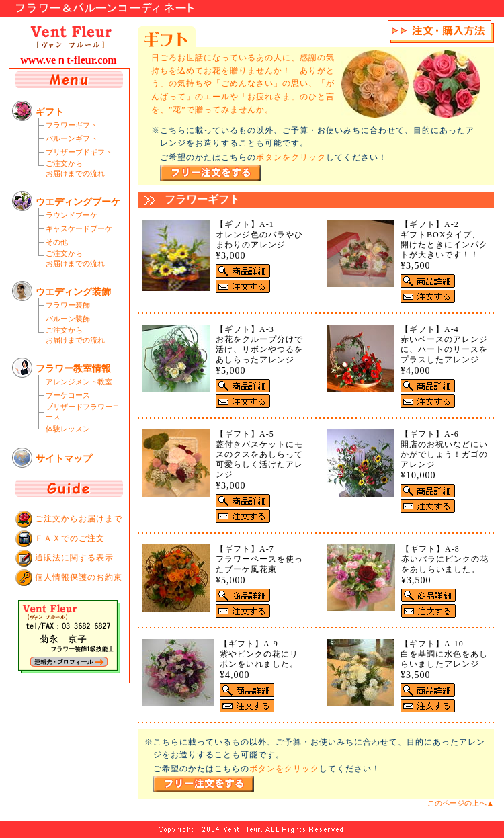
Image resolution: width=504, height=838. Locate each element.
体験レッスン (68, 429)
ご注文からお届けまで (79, 519)
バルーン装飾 (68, 319)
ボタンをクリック (291, 157)
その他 (57, 242)
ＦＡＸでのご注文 (70, 538)
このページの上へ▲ (461, 803)
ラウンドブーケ (72, 215)
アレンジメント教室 (79, 382)
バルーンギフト (72, 138)
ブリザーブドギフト (79, 152)
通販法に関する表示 (74, 558)
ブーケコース (68, 395)
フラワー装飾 (68, 305)
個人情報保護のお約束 (79, 577)
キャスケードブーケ (79, 228)
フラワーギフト (72, 125)
